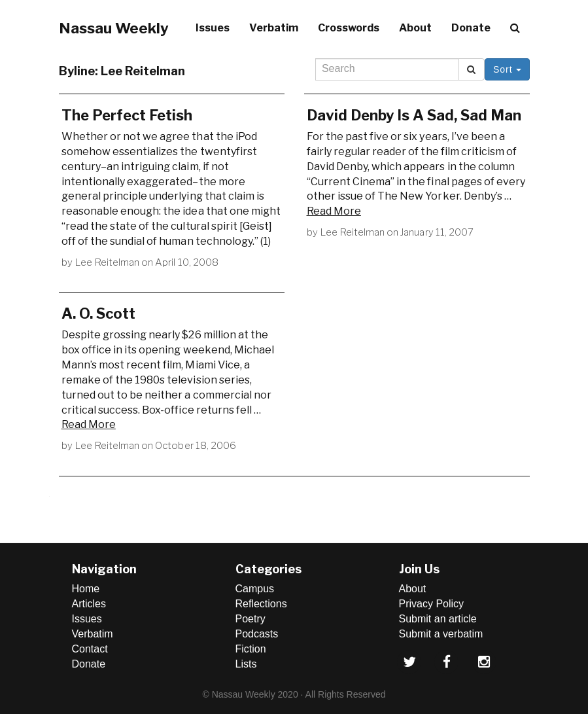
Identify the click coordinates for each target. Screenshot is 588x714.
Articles (89, 604)
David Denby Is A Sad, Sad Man (414, 115)
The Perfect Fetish (127, 115)
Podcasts (257, 634)
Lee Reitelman (107, 262)
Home (86, 589)
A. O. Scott (98, 313)
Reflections (261, 604)
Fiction (251, 649)
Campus (255, 589)
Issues (213, 28)
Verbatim (274, 28)
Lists (246, 664)
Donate (471, 28)
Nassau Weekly (114, 28)
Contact (90, 649)
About (415, 28)
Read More (334, 211)
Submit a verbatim (441, 634)
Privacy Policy (432, 604)
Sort (507, 69)
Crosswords (349, 28)
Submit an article (438, 619)
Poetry (251, 619)
